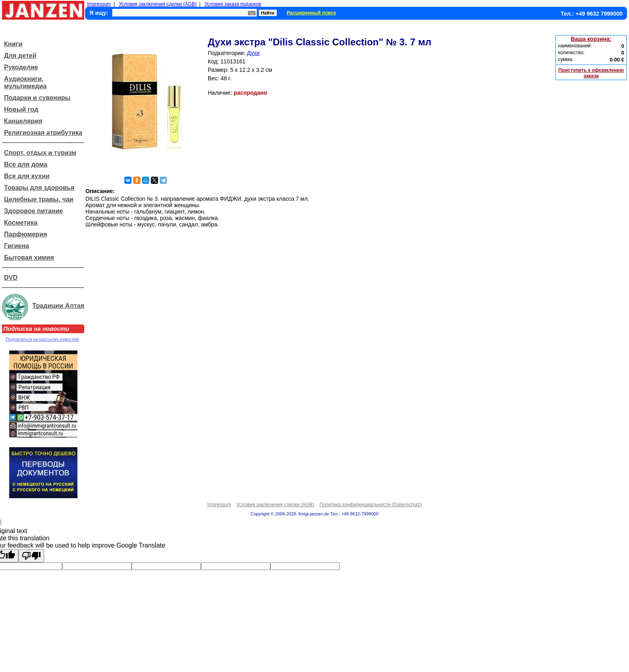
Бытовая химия (29, 258)
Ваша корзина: (591, 39)
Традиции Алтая (58, 306)
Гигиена (16, 246)
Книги (13, 44)
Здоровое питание (33, 211)
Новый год (21, 109)
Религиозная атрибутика (43, 133)
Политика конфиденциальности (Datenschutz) (370, 505)
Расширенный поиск (311, 13)
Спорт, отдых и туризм (40, 153)
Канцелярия (23, 121)
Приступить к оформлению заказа (591, 73)
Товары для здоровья (39, 188)
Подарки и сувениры (37, 98)
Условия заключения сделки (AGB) (158, 4)
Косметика (21, 223)
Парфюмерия (25, 234)
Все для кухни (27, 176)
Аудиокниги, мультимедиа (25, 82)
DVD (11, 278)
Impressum (99, 4)
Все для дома (26, 164)
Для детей (20, 56)
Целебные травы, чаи (39, 199)
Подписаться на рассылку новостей (42, 339)
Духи (253, 53)
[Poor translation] (31, 556)
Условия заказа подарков (233, 4)
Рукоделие (21, 67)
